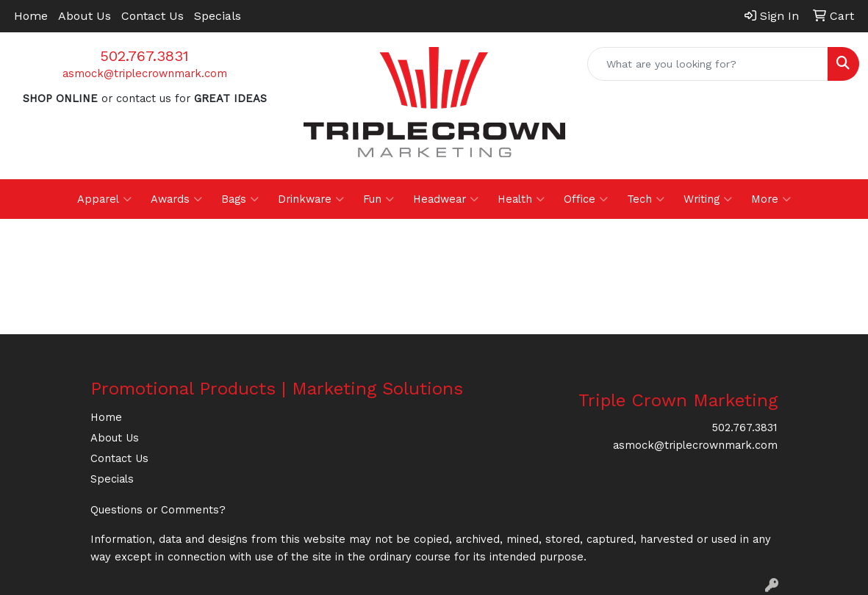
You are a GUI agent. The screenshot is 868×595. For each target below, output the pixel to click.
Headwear (446, 199)
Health (521, 199)
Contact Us (153, 16)
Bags (240, 199)
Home (31, 16)
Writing (708, 199)
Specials (218, 16)
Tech (646, 199)
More (771, 199)
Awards (176, 199)
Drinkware (311, 199)
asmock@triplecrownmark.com (145, 73)
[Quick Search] (708, 64)
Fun (379, 199)
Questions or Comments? (158, 510)
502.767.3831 (144, 56)
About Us (85, 16)
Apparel (104, 199)
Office (586, 199)
